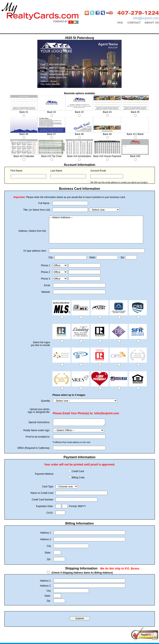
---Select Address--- (96, 218)
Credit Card (78, 473)
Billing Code (78, 479)
